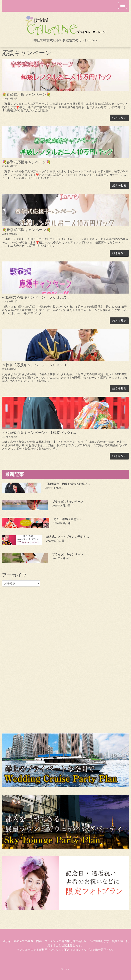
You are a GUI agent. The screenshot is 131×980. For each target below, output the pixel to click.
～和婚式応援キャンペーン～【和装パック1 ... (39, 433)
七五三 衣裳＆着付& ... (68, 519)
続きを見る (119, 118)
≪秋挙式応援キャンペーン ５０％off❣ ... (36, 297)
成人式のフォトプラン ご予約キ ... (68, 537)
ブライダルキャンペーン (68, 502)
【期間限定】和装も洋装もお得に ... (68, 484)
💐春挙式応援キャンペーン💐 (26, 95)
